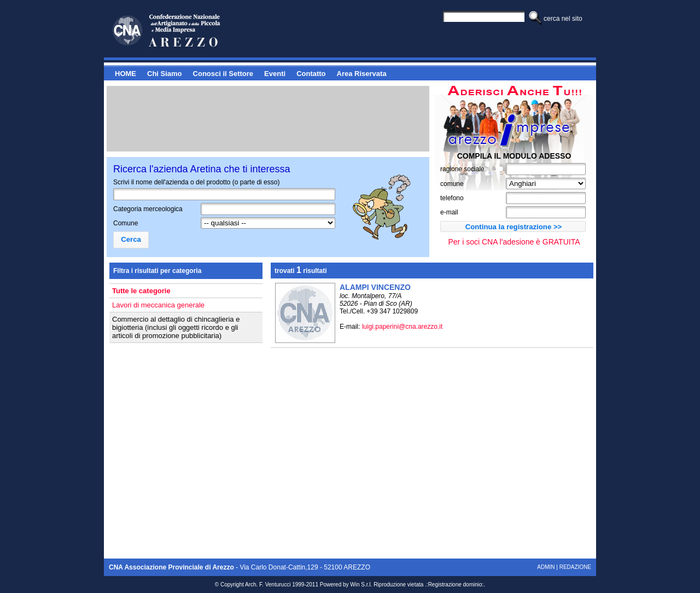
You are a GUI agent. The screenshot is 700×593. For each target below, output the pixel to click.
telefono (452, 198)
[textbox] (268, 209)
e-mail (449, 212)
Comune (126, 223)
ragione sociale (462, 169)
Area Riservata (362, 74)
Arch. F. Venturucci (268, 585)
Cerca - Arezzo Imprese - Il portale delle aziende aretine (185, 31)
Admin (546, 567)
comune (452, 184)
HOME (126, 74)
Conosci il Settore (223, 74)
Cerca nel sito (563, 19)
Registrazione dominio (455, 585)
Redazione (575, 567)
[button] (513, 226)
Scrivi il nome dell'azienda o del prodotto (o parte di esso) (196, 182)
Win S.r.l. (361, 585)
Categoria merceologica (148, 209)
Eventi (275, 74)
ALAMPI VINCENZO (375, 287)
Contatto (311, 74)
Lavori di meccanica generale (158, 305)
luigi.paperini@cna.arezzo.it (402, 327)
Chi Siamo (165, 74)
